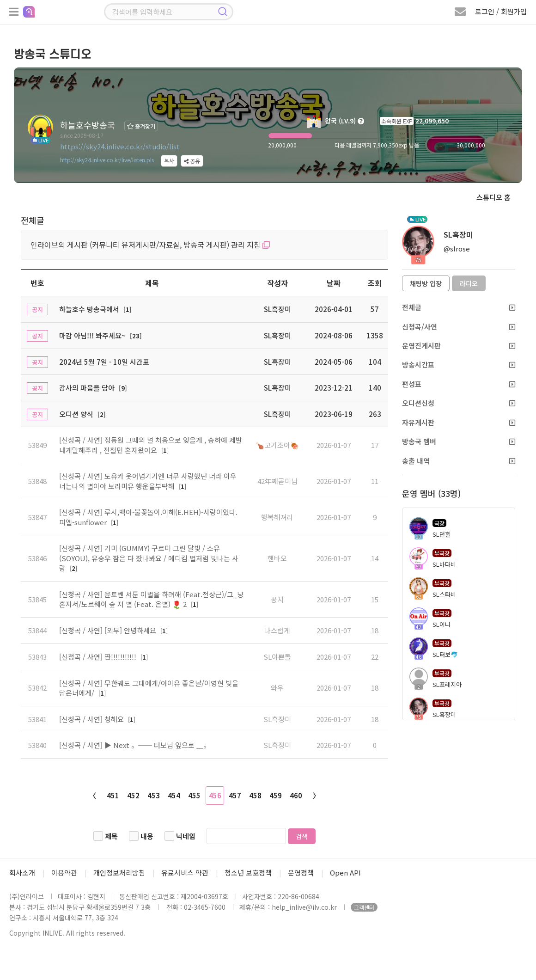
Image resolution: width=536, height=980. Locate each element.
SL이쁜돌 (277, 657)
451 (113, 795)
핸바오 (277, 558)
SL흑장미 (277, 719)
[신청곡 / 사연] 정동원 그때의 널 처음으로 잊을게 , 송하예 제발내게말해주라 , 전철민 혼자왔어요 (151, 445)
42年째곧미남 (277, 481)
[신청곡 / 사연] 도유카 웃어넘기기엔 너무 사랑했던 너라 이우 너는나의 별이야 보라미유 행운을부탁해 (148, 481)
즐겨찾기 (141, 126)
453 (154, 795)
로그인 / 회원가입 (501, 11)
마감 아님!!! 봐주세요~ (92, 335)
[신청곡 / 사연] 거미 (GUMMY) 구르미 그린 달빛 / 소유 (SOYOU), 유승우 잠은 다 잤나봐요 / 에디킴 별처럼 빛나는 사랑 (149, 558)
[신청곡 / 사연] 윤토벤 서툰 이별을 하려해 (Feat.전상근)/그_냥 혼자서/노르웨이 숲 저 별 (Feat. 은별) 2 (151, 599)
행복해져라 (277, 517)
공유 (192, 161)
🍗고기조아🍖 (277, 445)
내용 (147, 836)
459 (276, 795)
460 (296, 795)
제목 (111, 836)
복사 (169, 161)
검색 (302, 836)
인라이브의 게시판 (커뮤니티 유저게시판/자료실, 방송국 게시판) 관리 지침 (150, 245)
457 (235, 795)
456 (215, 795)
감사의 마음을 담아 (87, 388)
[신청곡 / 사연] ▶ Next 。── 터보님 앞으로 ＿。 (135, 745)
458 (255, 795)
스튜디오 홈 (493, 197)
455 (194, 795)
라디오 (469, 283)
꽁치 (277, 599)
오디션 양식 (76, 414)
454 (174, 795)
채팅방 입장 (426, 283)
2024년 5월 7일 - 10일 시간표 (104, 362)
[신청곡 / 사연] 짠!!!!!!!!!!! (99, 657)
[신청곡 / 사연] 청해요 (92, 719)
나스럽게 (277, 630)
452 (133, 795)
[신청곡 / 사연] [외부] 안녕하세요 (109, 630)
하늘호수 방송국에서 (89, 309)
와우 (277, 688)
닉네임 (186, 836)
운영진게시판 (459, 346)
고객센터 (364, 907)
